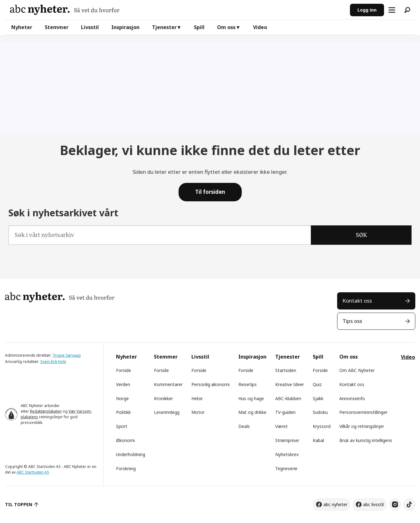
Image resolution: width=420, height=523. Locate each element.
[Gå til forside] (65, 10)
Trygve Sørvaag (67, 355)
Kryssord (322, 426)
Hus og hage (251, 398)
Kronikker (163, 398)
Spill (199, 27)
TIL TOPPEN (19, 504)
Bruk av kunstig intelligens (366, 440)
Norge (122, 398)
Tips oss (352, 321)
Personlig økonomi (210, 384)
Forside (124, 370)
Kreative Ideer (290, 384)
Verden (123, 384)
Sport (122, 426)
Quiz (317, 384)
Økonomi (125, 440)
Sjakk (318, 398)
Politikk (123, 412)
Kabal (318, 440)
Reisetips (248, 384)
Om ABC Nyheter (357, 370)
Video (260, 27)
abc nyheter (335, 504)
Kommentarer (168, 384)
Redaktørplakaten (46, 411)
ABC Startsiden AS (33, 472)
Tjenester (164, 27)
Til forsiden (210, 192)
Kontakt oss (357, 301)
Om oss (226, 27)
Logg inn (367, 10)
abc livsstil (373, 504)
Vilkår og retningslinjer (362, 426)
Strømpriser (287, 440)
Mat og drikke (252, 412)
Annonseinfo (352, 398)
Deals (244, 426)
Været (281, 426)
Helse (197, 398)
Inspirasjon (125, 27)
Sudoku (320, 412)
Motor (198, 412)
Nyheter (22, 27)
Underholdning (131, 454)
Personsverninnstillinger (363, 412)
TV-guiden (285, 412)
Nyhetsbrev (287, 454)
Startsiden (286, 370)
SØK (361, 235)
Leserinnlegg (167, 412)
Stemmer (57, 27)
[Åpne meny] (392, 10)
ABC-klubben (288, 398)
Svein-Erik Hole (53, 362)
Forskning (126, 468)
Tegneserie (286, 468)
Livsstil (90, 27)
